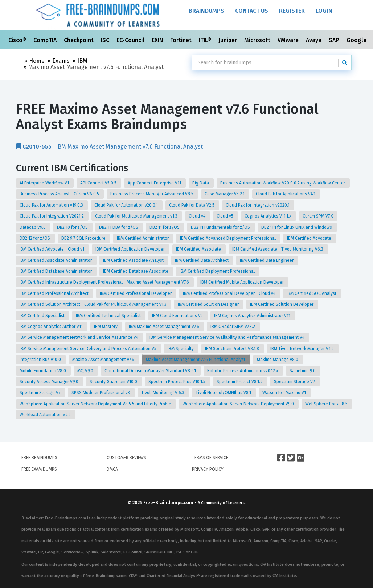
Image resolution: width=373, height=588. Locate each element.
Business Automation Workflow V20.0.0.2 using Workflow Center (283, 183)
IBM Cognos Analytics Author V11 (52, 327)
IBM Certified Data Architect (202, 260)
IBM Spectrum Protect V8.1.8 (233, 349)
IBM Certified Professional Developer (136, 293)
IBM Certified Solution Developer (282, 304)
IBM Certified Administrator (143, 238)
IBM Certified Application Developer (131, 249)
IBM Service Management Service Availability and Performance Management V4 (228, 337)
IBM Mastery (106, 327)
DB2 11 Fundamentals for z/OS (221, 227)
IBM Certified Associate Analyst (134, 260)
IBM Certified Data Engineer (267, 260)
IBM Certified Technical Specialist (109, 316)
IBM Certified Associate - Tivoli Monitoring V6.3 (278, 249)
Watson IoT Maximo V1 (285, 393)
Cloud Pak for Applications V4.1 (286, 194)
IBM (82, 61)
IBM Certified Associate (199, 249)
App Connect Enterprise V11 (155, 183)
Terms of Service (210, 458)
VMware (289, 40)
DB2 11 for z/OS (165, 227)
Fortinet (182, 40)
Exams (61, 61)
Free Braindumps (39, 458)
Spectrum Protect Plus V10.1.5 (177, 382)
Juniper (228, 40)
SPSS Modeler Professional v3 (101, 393)
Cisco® (18, 40)
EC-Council (131, 40)
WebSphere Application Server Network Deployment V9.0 (239, 404)
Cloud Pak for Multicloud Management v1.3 (137, 216)
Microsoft (258, 40)
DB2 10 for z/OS (73, 227)
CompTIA (46, 40)
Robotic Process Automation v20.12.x (243, 371)
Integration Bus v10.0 (41, 360)
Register (292, 11)
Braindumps (206, 11)
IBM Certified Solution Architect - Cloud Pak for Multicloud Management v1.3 (94, 304)
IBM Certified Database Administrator (56, 271)
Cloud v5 (226, 216)
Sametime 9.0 (303, 371)
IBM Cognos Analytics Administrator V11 (253, 316)
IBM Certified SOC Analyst (312, 293)
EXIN (158, 40)
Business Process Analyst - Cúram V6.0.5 (60, 194)
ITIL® (206, 40)
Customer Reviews (126, 458)
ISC (106, 40)
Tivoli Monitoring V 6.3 (163, 393)
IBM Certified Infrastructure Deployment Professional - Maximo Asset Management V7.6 (105, 282)
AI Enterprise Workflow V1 (45, 183)
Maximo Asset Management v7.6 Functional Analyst (196, 360)
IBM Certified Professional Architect (55, 293)
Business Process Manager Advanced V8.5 (152, 194)
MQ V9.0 (86, 371)
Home (37, 61)
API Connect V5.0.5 (99, 183)
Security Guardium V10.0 (114, 382)
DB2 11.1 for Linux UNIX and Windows (297, 227)
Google (357, 40)
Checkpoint (79, 40)
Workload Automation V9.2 (46, 415)
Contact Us (252, 11)
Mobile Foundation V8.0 (43, 371)
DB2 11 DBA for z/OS (119, 227)
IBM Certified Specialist (43, 316)
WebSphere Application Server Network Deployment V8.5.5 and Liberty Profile (96, 404)
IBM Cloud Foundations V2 (178, 316)
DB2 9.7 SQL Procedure (84, 238)
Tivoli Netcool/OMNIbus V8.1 (224, 393)
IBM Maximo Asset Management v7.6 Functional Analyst (109, 146)
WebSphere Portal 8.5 (327, 404)
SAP (335, 40)
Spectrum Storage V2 (295, 382)
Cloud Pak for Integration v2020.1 (258, 205)
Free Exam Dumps (39, 469)
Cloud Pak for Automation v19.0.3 (52, 205)
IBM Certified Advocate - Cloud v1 (52, 249)
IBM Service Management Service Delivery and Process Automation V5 (89, 349)
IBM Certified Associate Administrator (56, 260)
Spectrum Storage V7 (40, 393)
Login (324, 11)
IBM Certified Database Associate (136, 271)
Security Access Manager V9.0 (50, 382)
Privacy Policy (208, 469)
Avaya (314, 40)
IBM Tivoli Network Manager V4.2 (303, 349)
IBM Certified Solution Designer (209, 304)
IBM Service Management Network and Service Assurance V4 (79, 337)
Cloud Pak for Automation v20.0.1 (127, 205)
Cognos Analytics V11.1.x (269, 216)
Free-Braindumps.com (169, 502)
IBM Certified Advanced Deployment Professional (228, 238)
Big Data (201, 183)
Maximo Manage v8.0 (278, 360)
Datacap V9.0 (33, 227)
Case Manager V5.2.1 (225, 194)
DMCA (112, 469)
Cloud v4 (198, 216)
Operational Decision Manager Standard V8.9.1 (151, 371)
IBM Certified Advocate (310, 238)
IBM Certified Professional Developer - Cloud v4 (230, 293)
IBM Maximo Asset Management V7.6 (165, 327)
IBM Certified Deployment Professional (218, 271)
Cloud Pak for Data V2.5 (192, 205)
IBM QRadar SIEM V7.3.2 (233, 327)
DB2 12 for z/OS (35, 238)
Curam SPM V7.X (318, 216)
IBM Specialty (181, 349)
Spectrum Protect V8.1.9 (240, 382)
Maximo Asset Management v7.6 (104, 360)
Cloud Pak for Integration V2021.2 (52, 216)
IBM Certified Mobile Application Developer (243, 282)
